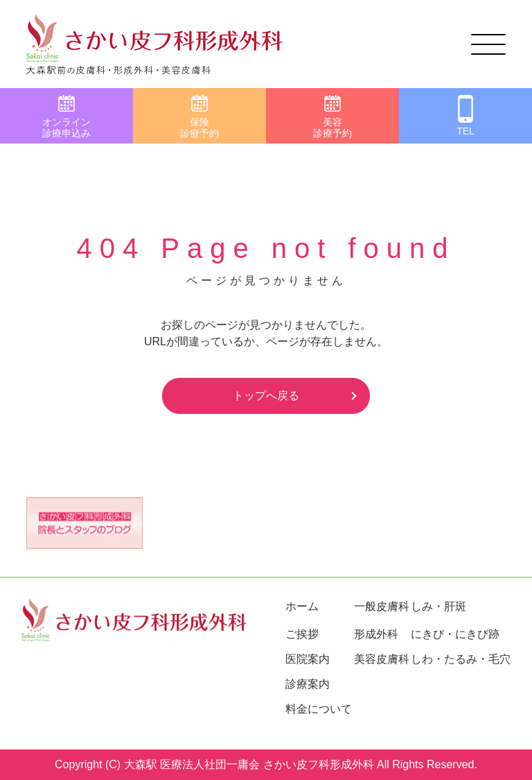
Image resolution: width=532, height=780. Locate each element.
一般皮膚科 (382, 606)
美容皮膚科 (382, 659)
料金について (319, 709)
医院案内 (308, 659)
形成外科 (376, 634)
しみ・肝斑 (438, 606)
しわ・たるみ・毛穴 (461, 659)
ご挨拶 (302, 634)
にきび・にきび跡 (455, 634)
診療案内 (308, 684)
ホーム (302, 606)
